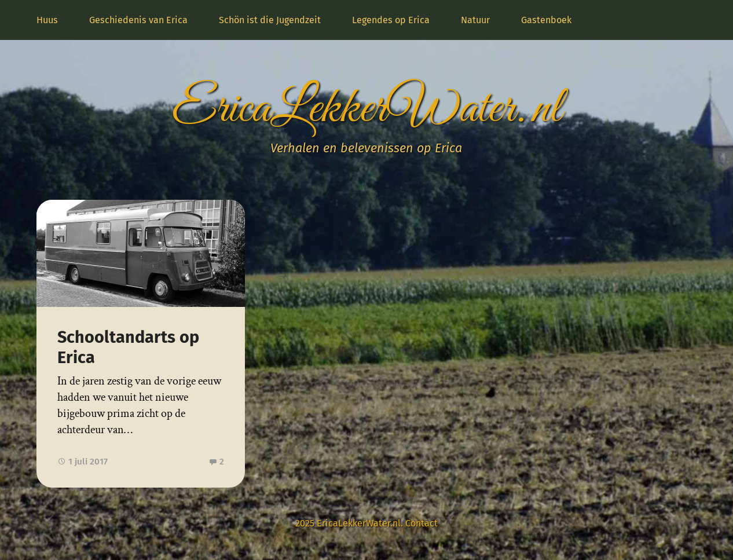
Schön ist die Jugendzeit (270, 20)
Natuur (475, 20)
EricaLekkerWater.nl (366, 109)
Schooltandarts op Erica (128, 347)
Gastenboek (546, 20)
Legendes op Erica (391, 20)
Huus (47, 20)
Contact (422, 523)
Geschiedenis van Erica (138, 20)
